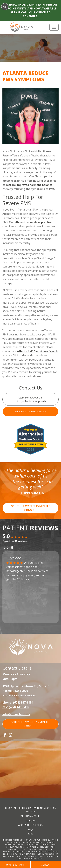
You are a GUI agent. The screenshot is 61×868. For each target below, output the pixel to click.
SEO (30, 834)
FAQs (31, 830)
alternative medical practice (33, 222)
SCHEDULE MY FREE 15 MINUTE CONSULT (30, 508)
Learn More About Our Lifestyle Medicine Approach (31, 399)
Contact (46, 865)
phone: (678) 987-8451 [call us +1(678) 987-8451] (18, 702)
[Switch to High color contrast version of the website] (5, 7)
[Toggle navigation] (54, 27)
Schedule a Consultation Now (31, 411)
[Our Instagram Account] (10, 735)
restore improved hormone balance (29, 185)
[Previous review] (4, 548)
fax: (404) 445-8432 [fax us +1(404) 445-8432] (16, 707)
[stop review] (12, 548)
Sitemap (30, 821)
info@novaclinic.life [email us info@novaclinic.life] (16, 714)
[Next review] (8, 548)
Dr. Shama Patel (30, 816)
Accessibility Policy (31, 825)
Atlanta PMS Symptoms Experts (38, 351)
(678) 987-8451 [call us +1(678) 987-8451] (15, 865)
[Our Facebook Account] (5, 735)
